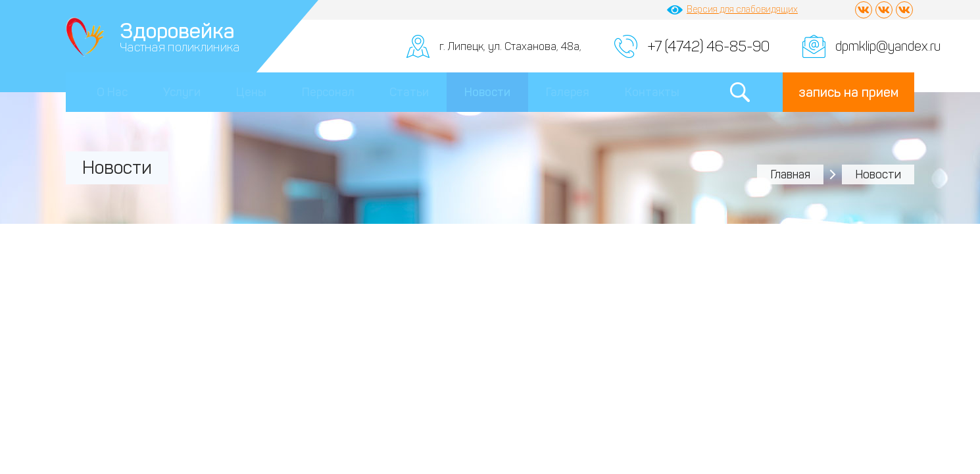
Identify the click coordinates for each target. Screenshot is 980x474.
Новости (487, 92)
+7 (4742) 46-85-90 (708, 46)
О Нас (112, 92)
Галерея (568, 92)
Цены (251, 92)
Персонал (328, 92)
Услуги (182, 92)
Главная (790, 174)
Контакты (652, 92)
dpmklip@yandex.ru (888, 46)
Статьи (409, 92)
